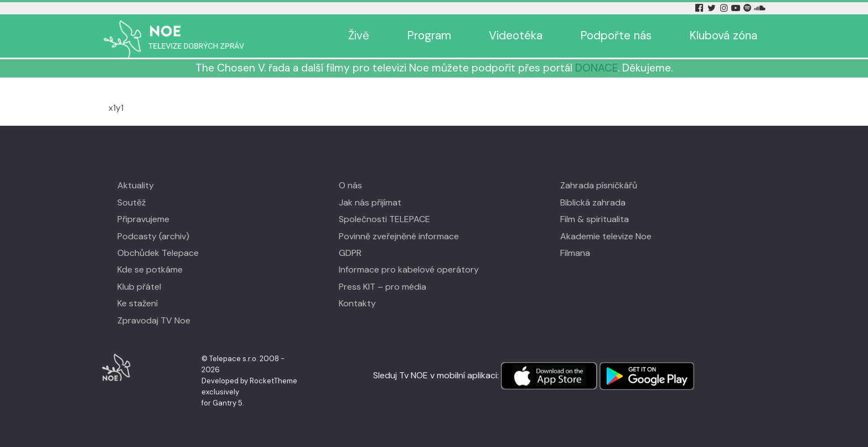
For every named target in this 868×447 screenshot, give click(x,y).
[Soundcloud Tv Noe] (760, 8)
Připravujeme (143, 219)
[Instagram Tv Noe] (726, 8)
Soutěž (131, 202)
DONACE (596, 68)
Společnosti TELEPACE (384, 219)
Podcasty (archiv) (153, 236)
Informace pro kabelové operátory (409, 269)
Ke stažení (138, 303)
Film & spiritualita (595, 219)
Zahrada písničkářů (599, 185)
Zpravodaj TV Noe (154, 320)
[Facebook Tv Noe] (700, 8)
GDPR (350, 253)
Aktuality (136, 185)
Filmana (575, 253)
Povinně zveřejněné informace (399, 236)
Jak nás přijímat (370, 202)
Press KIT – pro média (383, 287)
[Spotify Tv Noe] (748, 8)
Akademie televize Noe (606, 236)
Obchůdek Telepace (158, 253)
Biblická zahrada (593, 202)
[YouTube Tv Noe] (737, 8)
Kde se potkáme (150, 269)
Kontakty (357, 303)
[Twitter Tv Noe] (712, 8)
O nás (350, 185)
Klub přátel (139, 287)
